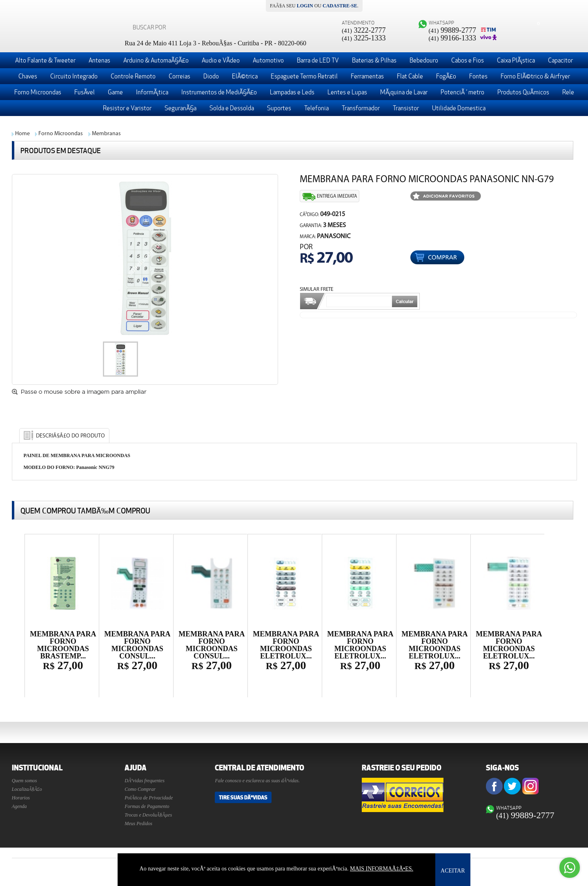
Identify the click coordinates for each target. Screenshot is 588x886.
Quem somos (24, 781)
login (305, 6)
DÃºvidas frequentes (145, 781)
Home (22, 134)
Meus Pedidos (138, 824)
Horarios (21, 798)
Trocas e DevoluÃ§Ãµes (148, 815)
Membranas (106, 134)
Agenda (19, 806)
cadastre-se (340, 6)
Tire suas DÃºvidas (243, 797)
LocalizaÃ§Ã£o (27, 789)
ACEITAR (453, 871)
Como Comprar (140, 789)
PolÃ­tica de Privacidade (149, 798)
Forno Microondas (61, 134)
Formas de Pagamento (147, 806)
